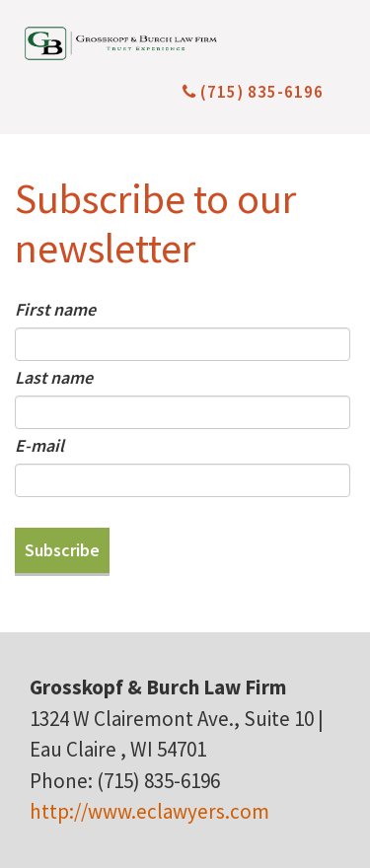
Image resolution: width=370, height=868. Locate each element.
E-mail (39, 445)
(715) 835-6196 (253, 92)
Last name (54, 377)
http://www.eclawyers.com (149, 811)
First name (55, 309)
